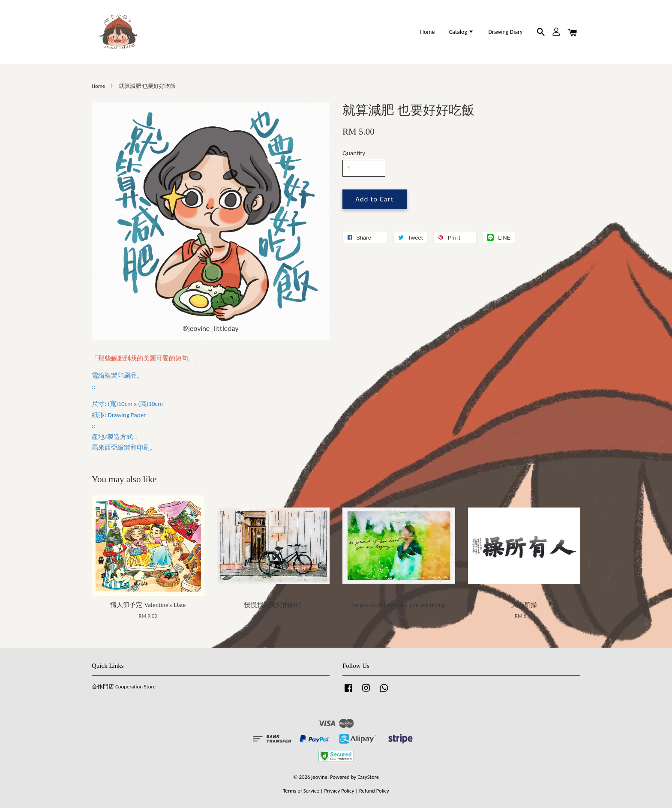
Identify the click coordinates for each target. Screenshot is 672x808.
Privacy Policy (339, 791)
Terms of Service (301, 791)
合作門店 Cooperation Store (124, 686)
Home (427, 32)
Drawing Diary (505, 32)
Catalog (462, 32)
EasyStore (368, 777)
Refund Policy (374, 791)
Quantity (354, 153)
